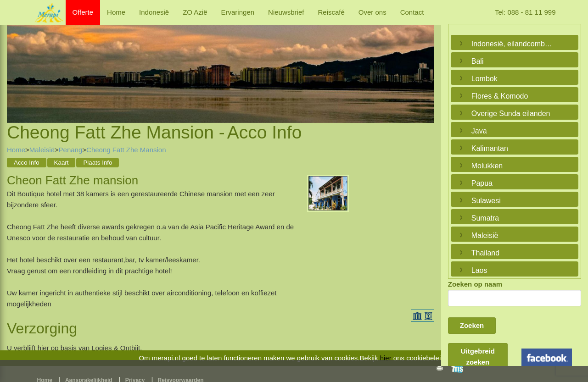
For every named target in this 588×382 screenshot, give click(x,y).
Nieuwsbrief (286, 12)
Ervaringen (238, 12)
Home (116, 12)
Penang (71, 150)
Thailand (485, 253)
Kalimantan (490, 148)
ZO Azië (195, 12)
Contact (412, 12)
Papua (482, 183)
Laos (479, 270)
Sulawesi (486, 201)
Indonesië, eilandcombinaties (512, 44)
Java (479, 131)
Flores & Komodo (500, 96)
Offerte (83, 12)
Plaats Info (98, 163)
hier (386, 358)
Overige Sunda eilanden (511, 113)
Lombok (484, 79)
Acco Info (27, 163)
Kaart (62, 163)
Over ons (372, 12)
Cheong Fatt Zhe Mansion (126, 150)
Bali (478, 61)
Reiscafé (331, 12)
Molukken (487, 166)
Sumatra (485, 218)
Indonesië (154, 12)
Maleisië (42, 150)
